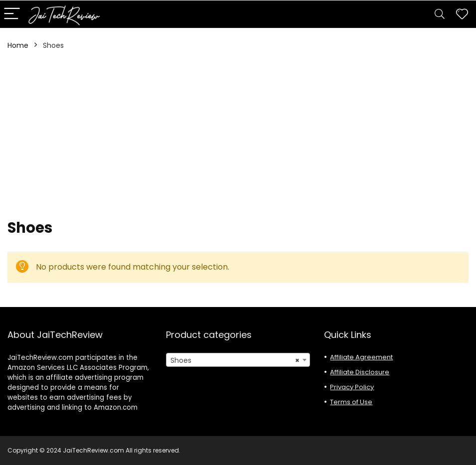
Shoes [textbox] (235, 360)
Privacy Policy (352, 387)
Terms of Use (351, 402)
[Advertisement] (238, 135)
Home (18, 45)
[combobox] (238, 360)
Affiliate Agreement (361, 357)
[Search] (440, 14)
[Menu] (12, 14)
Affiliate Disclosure (360, 372)
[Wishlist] (462, 14)
